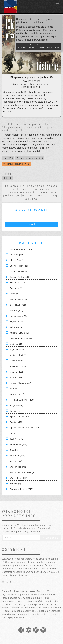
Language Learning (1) (21, 338)
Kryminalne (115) (18, 322)
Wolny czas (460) (18, 478)
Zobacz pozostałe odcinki (30, 158)
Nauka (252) (16, 377)
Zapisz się (51, 538)
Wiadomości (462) (19, 467)
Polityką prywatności (28, 30)
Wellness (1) (16, 461)
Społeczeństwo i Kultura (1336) (25, 428)
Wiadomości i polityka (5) (22, 472)
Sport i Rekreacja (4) (20, 417)
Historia (7, 178)
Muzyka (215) (16, 372)
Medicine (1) (16, 344)
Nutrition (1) (16, 389)
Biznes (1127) (17, 260)
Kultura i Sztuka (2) (19, 333)
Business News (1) (19, 266)
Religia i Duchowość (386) (23, 400)
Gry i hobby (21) (18, 305)
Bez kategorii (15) (19, 255)
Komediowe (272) (18, 316)
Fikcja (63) (15, 294)
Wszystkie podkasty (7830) (19, 249)
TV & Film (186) (18, 456)
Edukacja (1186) (18, 283)
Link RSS (8, 158)
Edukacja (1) (16, 288)
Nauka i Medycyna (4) (21, 383)
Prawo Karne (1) (18, 394)
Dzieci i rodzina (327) (21, 277)
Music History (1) (18, 361)
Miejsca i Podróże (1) (20, 355)
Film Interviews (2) (19, 299)
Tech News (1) (17, 439)
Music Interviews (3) (20, 366)
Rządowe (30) (17, 405)
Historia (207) (17, 310)
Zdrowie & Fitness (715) (22, 489)
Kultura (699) (16, 327)
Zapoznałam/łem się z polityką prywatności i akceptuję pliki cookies (39, 46)
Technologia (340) (19, 444)
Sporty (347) (16, 422)
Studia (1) (15, 433)
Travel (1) (15, 450)
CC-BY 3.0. (49, 572)
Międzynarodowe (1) (20, 350)
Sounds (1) (15, 411)
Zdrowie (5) (15, 484)
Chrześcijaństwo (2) (20, 271)
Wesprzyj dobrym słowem (16, 164)
